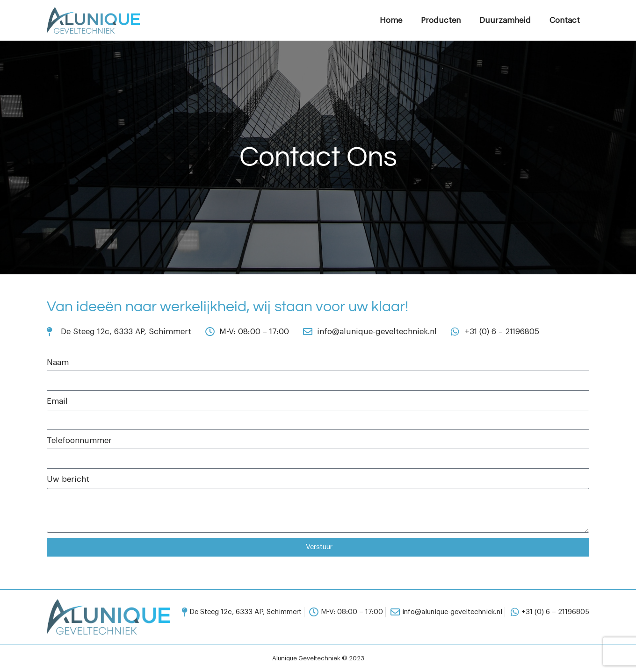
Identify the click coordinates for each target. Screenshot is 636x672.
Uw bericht (68, 479)
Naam (58, 362)
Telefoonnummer (79, 440)
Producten (441, 20)
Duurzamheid (505, 20)
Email (57, 401)
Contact (565, 20)
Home (391, 20)
